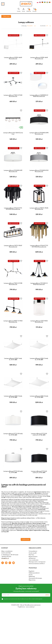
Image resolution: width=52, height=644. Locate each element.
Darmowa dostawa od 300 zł (37, 571)
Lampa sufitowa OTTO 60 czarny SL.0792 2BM (39, 479)
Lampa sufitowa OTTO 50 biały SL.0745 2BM (13, 440)
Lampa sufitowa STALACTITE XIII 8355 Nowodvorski (13, 211)
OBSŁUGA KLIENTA (35, 555)
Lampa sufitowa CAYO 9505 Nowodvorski (39, 326)
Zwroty (31, 582)
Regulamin (32, 579)
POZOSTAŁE (33, 575)
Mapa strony (32, 587)
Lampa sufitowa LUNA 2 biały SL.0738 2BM (39, 364)
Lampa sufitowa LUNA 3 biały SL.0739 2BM (13, 402)
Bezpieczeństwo (33, 564)
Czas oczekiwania (34, 568)
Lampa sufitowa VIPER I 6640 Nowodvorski (13, 58)
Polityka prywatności (34, 580)
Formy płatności (33, 559)
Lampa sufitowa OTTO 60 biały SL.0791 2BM (13, 479)
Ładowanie (26, 547)
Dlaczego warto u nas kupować (37, 569)
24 (47, 26)
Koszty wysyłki (33, 560)
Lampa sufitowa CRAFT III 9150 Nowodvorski (13, 326)
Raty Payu (31, 562)
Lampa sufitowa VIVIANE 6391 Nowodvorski (13, 173)
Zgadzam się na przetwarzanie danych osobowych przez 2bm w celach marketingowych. (23, 606)
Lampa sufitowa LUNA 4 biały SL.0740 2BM (39, 402)
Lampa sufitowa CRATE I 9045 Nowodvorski (39, 211)
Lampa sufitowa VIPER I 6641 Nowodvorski (39, 58)
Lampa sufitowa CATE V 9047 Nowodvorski (13, 249)
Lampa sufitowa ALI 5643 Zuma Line (13, 135)
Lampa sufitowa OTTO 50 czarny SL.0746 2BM (39, 440)
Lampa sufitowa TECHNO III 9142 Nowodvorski (39, 288)
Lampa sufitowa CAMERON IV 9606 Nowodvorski (39, 96)
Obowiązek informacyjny (35, 586)
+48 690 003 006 (6, 564)
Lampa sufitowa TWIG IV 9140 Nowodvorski (13, 96)
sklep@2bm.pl (5, 566)
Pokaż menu (6, 16)
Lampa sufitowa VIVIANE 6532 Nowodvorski (39, 173)
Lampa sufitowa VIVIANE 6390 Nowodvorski (39, 135)
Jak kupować (32, 566)
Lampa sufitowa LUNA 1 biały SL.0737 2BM (13, 364)
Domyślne (30, 26)
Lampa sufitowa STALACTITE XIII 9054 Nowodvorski (39, 249)
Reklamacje (32, 584)
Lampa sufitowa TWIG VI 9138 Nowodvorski (13, 288)
